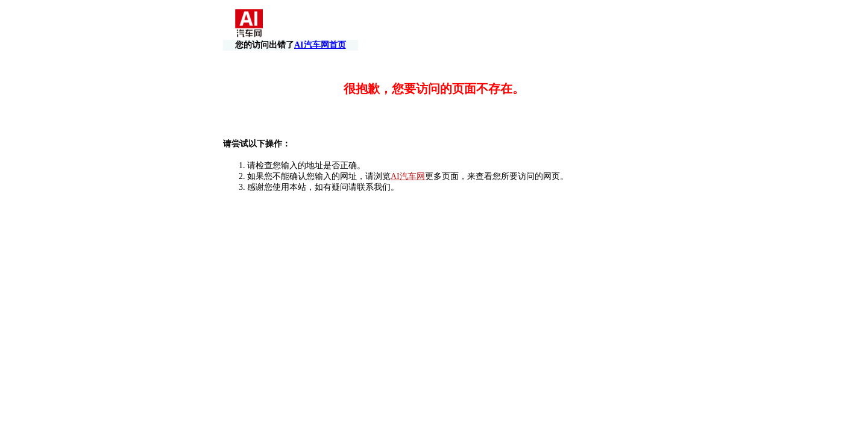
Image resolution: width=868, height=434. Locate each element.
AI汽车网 (408, 165)
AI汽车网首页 (607, 24)
